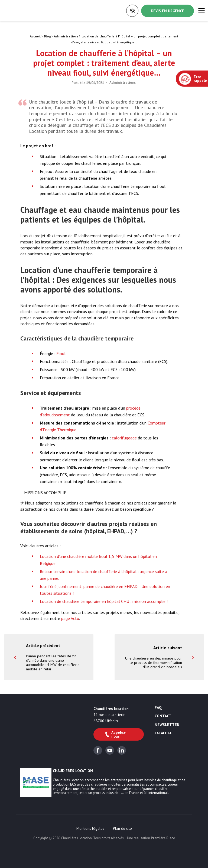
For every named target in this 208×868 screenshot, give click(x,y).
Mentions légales (90, 828)
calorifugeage (124, 438)
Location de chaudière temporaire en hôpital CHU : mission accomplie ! (104, 601)
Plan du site (122, 828)
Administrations (66, 36)
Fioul (61, 353)
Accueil (35, 36)
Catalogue (165, 733)
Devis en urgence (168, 11)
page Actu (70, 618)
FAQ (158, 708)
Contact (163, 716)
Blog (47, 36)
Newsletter (167, 725)
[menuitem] (90, 828)
